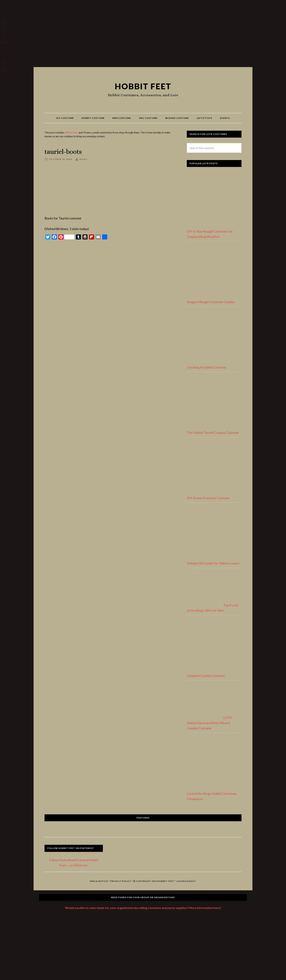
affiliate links (71, 133)
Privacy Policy (121, 881)
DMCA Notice (99, 881)
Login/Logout (186, 881)
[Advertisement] (143, 35)
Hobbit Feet (143, 86)
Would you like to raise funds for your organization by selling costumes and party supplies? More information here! (143, 908)
